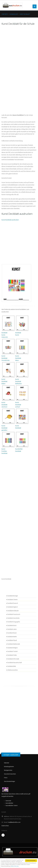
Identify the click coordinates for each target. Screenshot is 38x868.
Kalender (7, 763)
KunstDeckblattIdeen (18, 358)
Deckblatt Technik (12, 651)
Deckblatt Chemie (12, 599)
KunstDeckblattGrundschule (6, 358)
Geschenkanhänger (10, 781)
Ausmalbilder (14, 14)
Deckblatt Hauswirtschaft (15, 663)
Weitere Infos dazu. (15, 866)
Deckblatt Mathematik (14, 644)
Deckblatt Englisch (13, 607)
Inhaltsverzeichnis (13, 670)
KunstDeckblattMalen (4, 381)
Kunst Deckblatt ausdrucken (10, 220)
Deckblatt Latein (12, 629)
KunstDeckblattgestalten (4, 428)
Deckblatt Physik (12, 640)
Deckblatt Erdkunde (13, 611)
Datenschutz (5, 826)
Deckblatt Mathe (12, 637)
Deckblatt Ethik (12, 666)
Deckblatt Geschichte (13, 618)
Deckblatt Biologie (13, 596)
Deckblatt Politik (12, 655)
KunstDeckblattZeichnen (4, 405)
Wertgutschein (8, 770)
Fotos (6, 778)
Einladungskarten (9, 766)
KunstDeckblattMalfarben (18, 381)
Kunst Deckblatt (25, 14)
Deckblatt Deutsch (13, 603)
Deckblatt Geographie (14, 622)
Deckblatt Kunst (12, 625)
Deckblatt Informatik (13, 659)
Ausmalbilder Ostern (12, 805)
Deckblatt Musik (12, 633)
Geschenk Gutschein (10, 774)
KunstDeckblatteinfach (18, 405)
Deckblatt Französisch (14, 614)
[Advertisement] (8, 587)
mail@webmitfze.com (14, 822)
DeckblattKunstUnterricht (5, 335)
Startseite (5, 14)
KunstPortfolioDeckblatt (4, 451)
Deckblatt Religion (12, 648)
